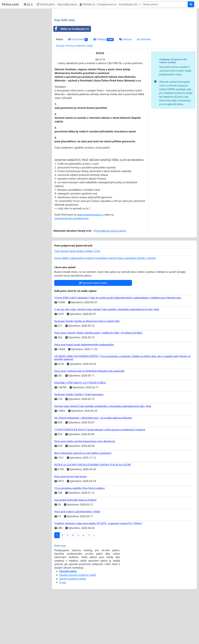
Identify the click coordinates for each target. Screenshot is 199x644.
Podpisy (103, 83)
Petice (59, 83)
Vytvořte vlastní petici (93, 326)
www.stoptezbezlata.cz (90, 258)
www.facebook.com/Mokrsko (72, 262)
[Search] (164, 4)
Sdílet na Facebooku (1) (71, 72)
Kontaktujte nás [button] (128, 4)
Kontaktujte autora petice (110, 274)
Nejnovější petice (67, 4)
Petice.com (10, 4)
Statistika (144, 83)
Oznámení (78, 83)
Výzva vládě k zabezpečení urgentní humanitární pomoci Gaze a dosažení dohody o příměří (105, 302)
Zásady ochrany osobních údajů (74, 89)
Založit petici (46, 4)
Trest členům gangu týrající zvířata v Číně (77, 295)
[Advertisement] (124, 36)
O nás (63, 626)
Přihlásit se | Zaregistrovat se (98, 4)
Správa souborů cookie (73, 622)
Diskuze (125, 83)
